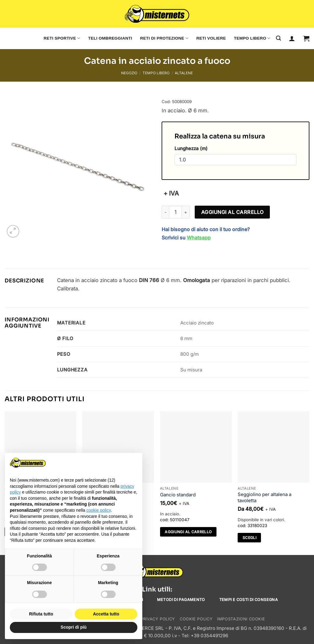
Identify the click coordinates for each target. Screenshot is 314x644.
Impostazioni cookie (241, 619)
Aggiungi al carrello (232, 212)
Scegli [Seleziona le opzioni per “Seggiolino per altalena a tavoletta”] (249, 538)
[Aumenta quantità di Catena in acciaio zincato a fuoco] (186, 212)
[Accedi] (292, 38)
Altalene (184, 73)
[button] (306, 38)
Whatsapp (199, 238)
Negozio (129, 73)
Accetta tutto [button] (106, 614)
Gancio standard (178, 495)
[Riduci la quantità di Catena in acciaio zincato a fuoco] (165, 212)
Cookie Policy (196, 619)
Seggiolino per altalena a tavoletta (264, 497)
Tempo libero (252, 38)
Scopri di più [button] (74, 627)
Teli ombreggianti (110, 38)
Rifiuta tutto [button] (41, 614)
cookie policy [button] (99, 510)
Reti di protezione (164, 38)
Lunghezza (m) (191, 148)
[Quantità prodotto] (175, 212)
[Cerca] (278, 38)
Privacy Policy (158, 619)
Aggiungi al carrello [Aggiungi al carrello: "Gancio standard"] (188, 532)
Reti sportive (62, 38)
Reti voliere (211, 38)
